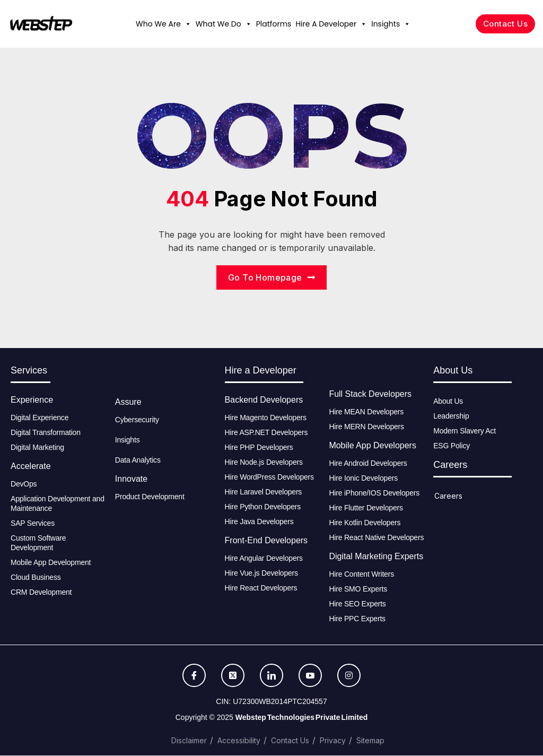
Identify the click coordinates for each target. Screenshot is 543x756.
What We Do (224, 24)
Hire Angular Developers (264, 559)
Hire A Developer (331, 24)
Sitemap (370, 741)
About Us (448, 402)
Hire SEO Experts (357, 604)
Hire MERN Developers (366, 427)
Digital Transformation (46, 433)
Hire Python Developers (263, 507)
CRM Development (41, 593)
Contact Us (290, 741)
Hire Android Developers (368, 464)
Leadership (451, 416)
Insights (391, 24)
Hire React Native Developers (376, 538)
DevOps (24, 484)
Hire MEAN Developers (366, 412)
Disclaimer (189, 741)
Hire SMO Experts (358, 589)
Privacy (333, 741)
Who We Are (164, 24)
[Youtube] (310, 676)
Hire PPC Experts (357, 619)
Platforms (274, 24)
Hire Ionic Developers (363, 479)
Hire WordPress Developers (269, 477)
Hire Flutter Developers (366, 508)
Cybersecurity (137, 420)
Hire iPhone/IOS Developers (374, 493)
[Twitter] (233, 676)
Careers (448, 496)
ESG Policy (452, 446)
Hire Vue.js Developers (261, 573)
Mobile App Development (52, 563)
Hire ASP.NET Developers (266, 433)
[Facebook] (194, 676)
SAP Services (33, 524)
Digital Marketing (37, 448)
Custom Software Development (38, 543)
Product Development (150, 497)
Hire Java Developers (259, 522)
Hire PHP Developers (259, 448)
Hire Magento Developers (266, 418)
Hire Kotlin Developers (365, 523)
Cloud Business (36, 578)
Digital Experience (40, 418)
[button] (188, 24)
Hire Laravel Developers (264, 492)
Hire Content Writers (361, 575)
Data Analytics (138, 460)
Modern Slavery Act (465, 431)
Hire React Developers (261, 588)
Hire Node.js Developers (264, 463)
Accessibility (239, 741)
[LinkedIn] (271, 676)
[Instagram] (349, 676)
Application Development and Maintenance (58, 504)
